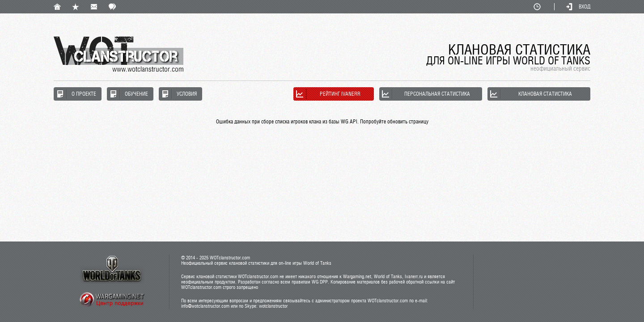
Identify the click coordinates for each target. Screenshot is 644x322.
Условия (187, 94)
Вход (585, 7)
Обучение (136, 94)
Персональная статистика (437, 94)
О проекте (84, 94)
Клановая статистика (545, 94)
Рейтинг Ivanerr (340, 94)
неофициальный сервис (560, 68)
